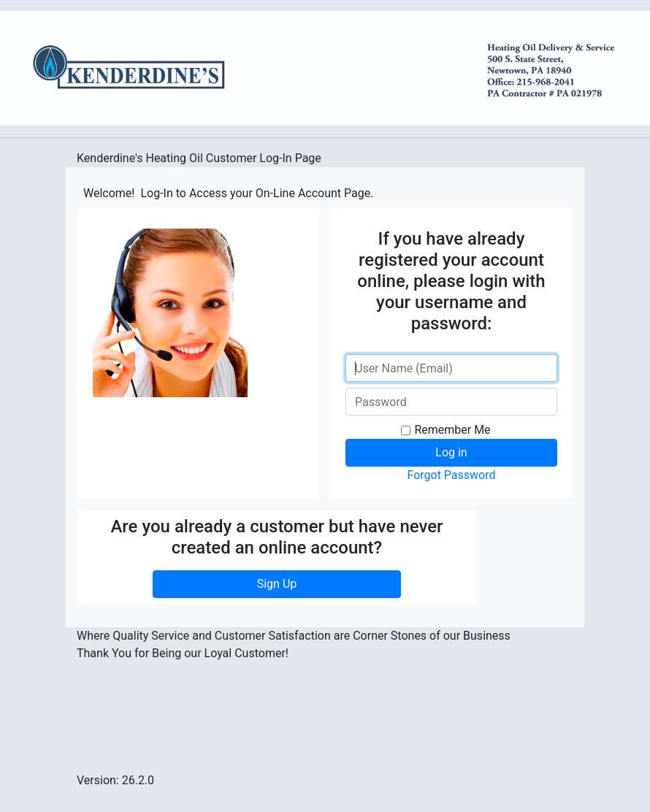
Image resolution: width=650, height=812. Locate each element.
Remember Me (452, 430)
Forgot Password (451, 475)
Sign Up (277, 584)
